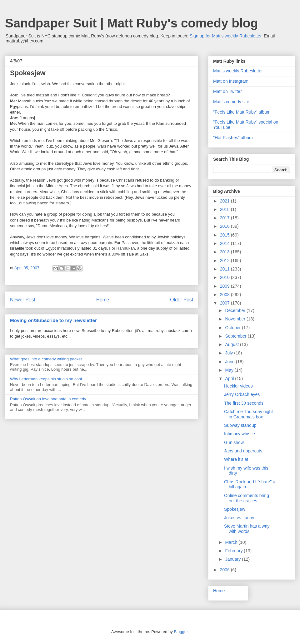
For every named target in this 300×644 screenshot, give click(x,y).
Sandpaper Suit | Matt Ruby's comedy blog (132, 23)
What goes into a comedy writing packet (46, 359)
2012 (225, 261)
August (232, 344)
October (233, 328)
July (230, 353)
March (232, 542)
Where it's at (236, 459)
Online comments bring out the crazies (247, 498)
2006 (225, 570)
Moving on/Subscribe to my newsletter (53, 320)
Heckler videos (238, 386)
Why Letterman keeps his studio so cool (46, 379)
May (230, 370)
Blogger (181, 632)
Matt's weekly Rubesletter (238, 71)
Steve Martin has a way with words (247, 529)
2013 (225, 252)
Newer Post (23, 300)
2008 (225, 295)
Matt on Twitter (227, 91)
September (236, 336)
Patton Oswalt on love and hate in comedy (48, 399)
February (234, 551)
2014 (225, 243)
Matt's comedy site (231, 102)
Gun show (234, 442)
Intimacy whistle (240, 434)
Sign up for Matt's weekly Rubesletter (226, 36)
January (233, 559)
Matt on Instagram (231, 81)
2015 (225, 235)
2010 (225, 277)
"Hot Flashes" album (233, 138)
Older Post (182, 300)
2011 (225, 269)
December (236, 310)
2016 (225, 226)
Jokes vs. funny (239, 518)
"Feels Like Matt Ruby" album (242, 112)
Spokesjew (235, 509)
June (230, 362)
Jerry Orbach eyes (242, 394)
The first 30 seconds (244, 403)
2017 (225, 218)
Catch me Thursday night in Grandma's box (248, 414)
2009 (225, 286)
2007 (225, 303)
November (236, 319)
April (230, 378)
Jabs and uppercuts (243, 451)
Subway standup (240, 425)
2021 (225, 201)
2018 (225, 209)
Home (103, 300)
